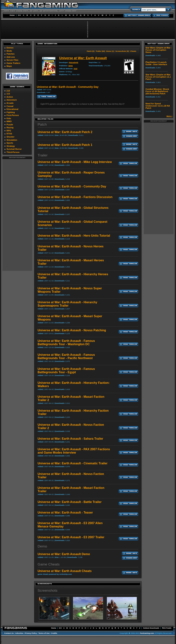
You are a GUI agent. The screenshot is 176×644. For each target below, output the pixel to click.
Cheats (133, 51)
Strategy (11, 146)
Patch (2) (91, 51)
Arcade (10, 103)
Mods (9, 51)
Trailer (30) (100, 51)
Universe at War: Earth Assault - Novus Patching (72, 330)
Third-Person (13, 152)
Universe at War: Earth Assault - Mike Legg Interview (75, 162)
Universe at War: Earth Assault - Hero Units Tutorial (74, 236)
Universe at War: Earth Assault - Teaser (65, 513)
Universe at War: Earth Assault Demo (64, 554)
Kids (9, 118)
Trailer (43, 155)
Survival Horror (14, 149)
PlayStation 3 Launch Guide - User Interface (156, 63)
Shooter (10, 137)
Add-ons (11, 57)
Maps (9, 66)
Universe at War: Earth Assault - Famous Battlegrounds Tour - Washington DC (66, 343)
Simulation (12, 140)
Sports (10, 143)
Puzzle (10, 125)
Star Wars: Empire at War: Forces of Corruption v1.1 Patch (158, 77)
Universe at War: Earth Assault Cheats (65, 571)
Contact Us (9, 633)
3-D (8, 94)
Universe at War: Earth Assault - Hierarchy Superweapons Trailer (67, 304)
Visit (76, 69)
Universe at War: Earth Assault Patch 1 (65, 145)
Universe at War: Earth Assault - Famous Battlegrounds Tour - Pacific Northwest (66, 356)
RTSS (9, 134)
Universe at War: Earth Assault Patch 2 (65, 132)
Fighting (11, 112)
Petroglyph (73, 62)
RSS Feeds (167, 628)
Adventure (12, 100)
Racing (10, 128)
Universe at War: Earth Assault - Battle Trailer (70, 502)
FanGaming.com (147, 633)
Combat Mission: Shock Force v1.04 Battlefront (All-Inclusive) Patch (157, 91)
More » (169, 116)
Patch (42, 124)
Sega (71, 66)
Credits (54, 633)
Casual (10, 106)
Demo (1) (110, 51)
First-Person (13, 115)
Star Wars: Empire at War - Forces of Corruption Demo (159, 50)
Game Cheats (49, 564)
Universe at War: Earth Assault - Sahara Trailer (70, 439)
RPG (9, 131)
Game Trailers (13, 63)
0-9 (19, 15)
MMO (9, 121)
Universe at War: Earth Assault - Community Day (72, 186)
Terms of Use (44, 633)
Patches (11, 54)
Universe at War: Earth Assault (83, 58)
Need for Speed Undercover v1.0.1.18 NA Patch (158, 106)
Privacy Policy (31, 633)
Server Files (12, 60)
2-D (8, 91)
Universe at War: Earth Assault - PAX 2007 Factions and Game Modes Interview (74, 451)
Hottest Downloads (151, 628)
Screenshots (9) (122, 51)
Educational (12, 109)
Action (10, 97)
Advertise (19, 633)
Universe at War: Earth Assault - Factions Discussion (75, 197)
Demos (10, 48)
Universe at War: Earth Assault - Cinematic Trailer (73, 463)
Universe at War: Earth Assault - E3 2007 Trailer (71, 537)
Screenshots (48, 590)
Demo (42, 546)
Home (12, 15)
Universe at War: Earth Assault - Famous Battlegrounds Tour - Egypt (66, 371)
